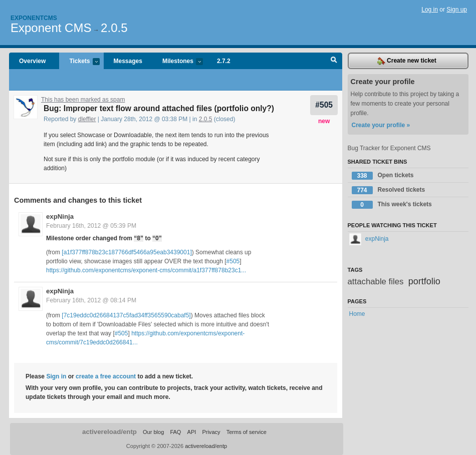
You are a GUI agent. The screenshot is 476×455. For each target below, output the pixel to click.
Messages (128, 61)
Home (357, 314)
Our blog (153, 432)
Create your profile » (381, 125)
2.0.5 (114, 28)
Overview (32, 61)
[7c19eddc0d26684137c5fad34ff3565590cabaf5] (126, 315)
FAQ (175, 432)
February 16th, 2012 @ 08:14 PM (91, 300)
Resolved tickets (389, 190)
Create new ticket (407, 61)
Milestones (178, 62)
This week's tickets (392, 205)
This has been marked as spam (83, 100)
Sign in (56, 376)
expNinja (60, 216)
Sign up (457, 10)
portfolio (424, 281)
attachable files (376, 282)
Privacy (211, 432)
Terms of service (247, 432)
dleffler (87, 119)
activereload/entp (109, 432)
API (192, 432)
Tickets (79, 62)
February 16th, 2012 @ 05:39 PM (91, 226)
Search (334, 61)
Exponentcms (34, 18)
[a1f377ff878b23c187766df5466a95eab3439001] (127, 252)
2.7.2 (224, 61)
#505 (324, 105)
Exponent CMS (51, 28)
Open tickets (383, 176)
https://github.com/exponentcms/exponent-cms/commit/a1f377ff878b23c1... (146, 270)
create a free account (106, 376)
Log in (430, 10)
